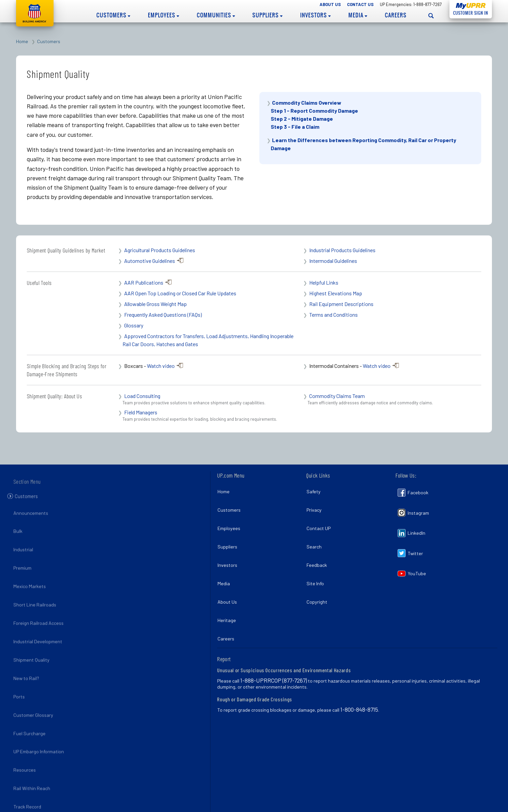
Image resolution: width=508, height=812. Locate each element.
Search (316, 534)
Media (358, 15)
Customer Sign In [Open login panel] (469, 12)
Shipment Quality (33, 635)
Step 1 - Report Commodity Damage (314, 111)
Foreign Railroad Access (40, 606)
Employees (163, 15)
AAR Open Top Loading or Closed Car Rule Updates (180, 293)
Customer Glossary (35, 679)
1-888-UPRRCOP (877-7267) (274, 646)
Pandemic (26, 795)
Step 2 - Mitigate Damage (302, 119)
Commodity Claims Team (337, 396)
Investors (315, 15)
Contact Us (360, 4)
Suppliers (267, 15)
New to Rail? (28, 650)
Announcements (33, 518)
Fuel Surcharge (31, 693)
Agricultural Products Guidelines (160, 250)
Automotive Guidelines (150, 261)
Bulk (20, 533)
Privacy (316, 504)
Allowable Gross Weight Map (155, 304)
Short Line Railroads (37, 591)
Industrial (25, 547)
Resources (27, 723)
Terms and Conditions (333, 315)
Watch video (161, 366)
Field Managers (141, 412)
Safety (315, 490)
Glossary (134, 325)
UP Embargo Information (41, 708)
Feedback (318, 548)
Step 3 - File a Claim (295, 127)
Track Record (29, 752)
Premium (24, 562)
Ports (21, 664)
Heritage (228, 592)
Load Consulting (142, 396)
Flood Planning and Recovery (46, 781)
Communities (216, 15)
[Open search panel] (431, 16)
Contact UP (320, 519)
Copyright (319, 577)
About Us (330, 4)
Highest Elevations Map (336, 293)
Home (22, 41)
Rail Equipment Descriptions (341, 304)
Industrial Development (40, 620)
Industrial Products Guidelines (342, 250)
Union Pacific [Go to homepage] (35, 13)
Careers (396, 15)
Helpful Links (324, 282)
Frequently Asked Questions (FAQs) (163, 315)
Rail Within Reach (34, 737)
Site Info (317, 563)
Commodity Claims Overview (307, 103)
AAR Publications (144, 282)
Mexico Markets (32, 577)
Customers (113, 15)
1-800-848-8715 (359, 675)
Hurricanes (27, 766)
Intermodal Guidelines (333, 261)
